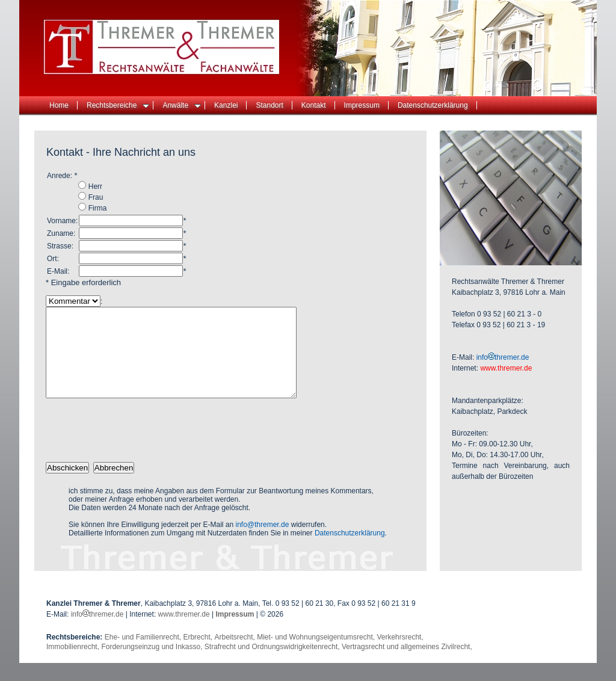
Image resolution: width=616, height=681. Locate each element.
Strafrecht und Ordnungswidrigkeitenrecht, (273, 665)
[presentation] (137, 448)
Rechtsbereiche (118, 105)
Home (59, 105)
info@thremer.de (263, 543)
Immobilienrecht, (74, 665)
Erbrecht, (199, 655)
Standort (269, 105)
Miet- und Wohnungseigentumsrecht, (317, 655)
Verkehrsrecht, (400, 655)
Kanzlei (226, 105)
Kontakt (314, 105)
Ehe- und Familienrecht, (144, 655)
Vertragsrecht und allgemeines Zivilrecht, (407, 665)
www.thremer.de (184, 632)
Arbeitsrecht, (236, 655)
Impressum (362, 105)
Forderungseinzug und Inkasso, (152, 665)
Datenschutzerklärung (433, 105)
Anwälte (182, 105)
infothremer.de (503, 357)
